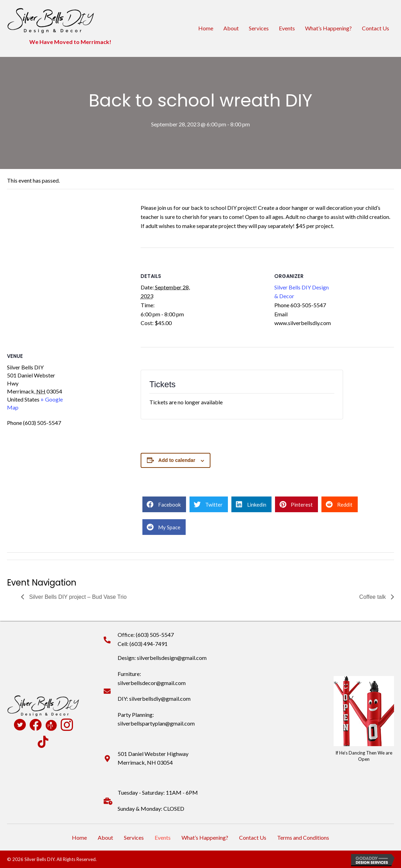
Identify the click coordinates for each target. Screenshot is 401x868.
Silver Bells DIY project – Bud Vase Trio (77, 597)
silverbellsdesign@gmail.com (172, 658)
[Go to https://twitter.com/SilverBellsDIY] (20, 726)
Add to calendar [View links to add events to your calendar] (177, 460)
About (231, 28)
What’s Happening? (328, 28)
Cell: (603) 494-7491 (143, 644)
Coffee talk (373, 597)
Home (206, 28)
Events (287, 28)
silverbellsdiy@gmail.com (160, 698)
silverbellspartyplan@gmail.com (156, 723)
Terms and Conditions (303, 837)
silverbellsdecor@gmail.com (152, 683)
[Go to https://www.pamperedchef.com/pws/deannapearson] (51, 725)
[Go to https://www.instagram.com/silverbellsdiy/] (67, 726)
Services (259, 28)
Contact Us (376, 28)
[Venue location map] (67, 264)
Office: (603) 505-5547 (146, 635)
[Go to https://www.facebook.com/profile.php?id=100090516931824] (35, 725)
